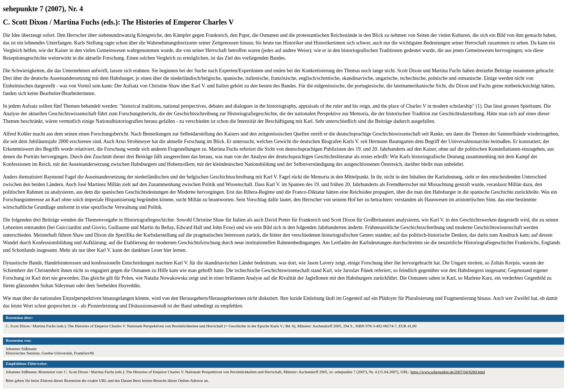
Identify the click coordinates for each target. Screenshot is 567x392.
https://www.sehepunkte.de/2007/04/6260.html (448, 372)
